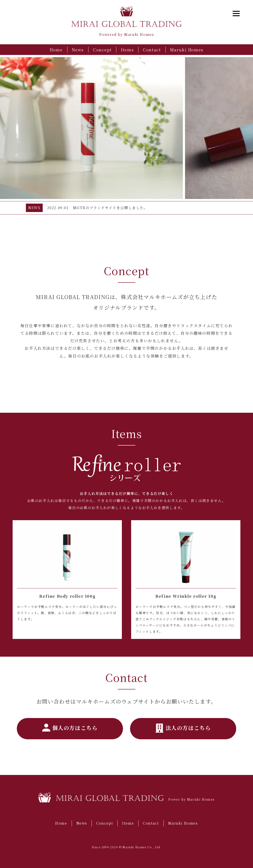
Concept (102, 50)
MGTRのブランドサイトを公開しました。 (110, 208)
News (78, 50)
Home (56, 50)
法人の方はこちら (183, 728)
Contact (152, 50)
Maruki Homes (187, 50)
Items (127, 50)
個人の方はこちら (70, 728)
